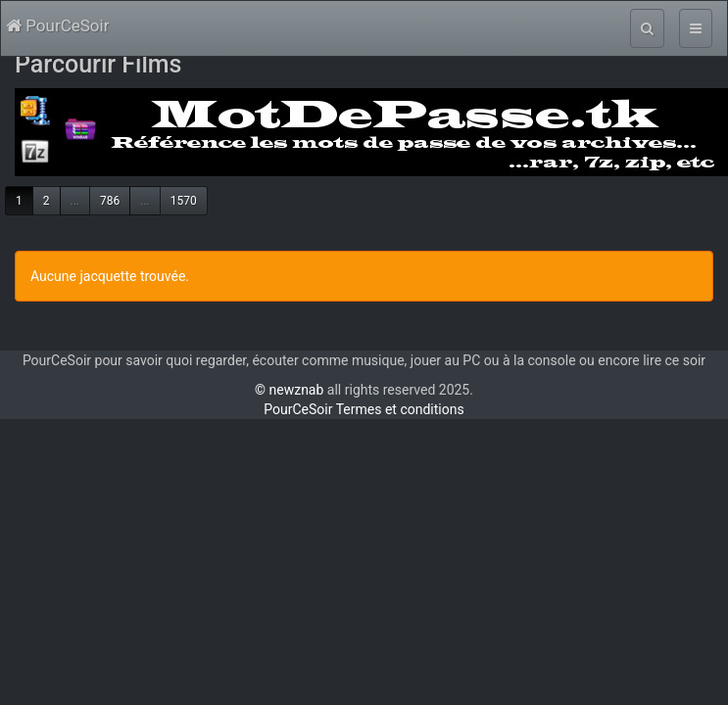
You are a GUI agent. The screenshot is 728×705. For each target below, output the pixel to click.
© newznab (289, 390)
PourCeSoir (57, 25)
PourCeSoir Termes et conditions (364, 409)
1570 (184, 201)
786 (110, 201)
